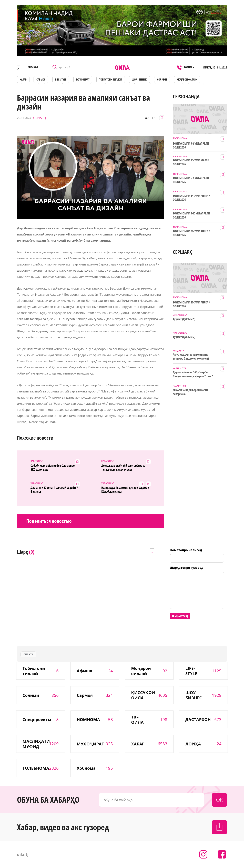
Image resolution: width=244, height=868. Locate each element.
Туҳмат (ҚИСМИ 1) (184, 319)
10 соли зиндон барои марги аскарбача (190, 392)
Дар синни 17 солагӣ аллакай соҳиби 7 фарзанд (54, 490)
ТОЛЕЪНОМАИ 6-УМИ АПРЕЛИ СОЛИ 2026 (191, 180)
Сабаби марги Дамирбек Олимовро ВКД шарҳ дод (53, 468)
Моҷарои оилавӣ (187, 80)
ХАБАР (23, 80)
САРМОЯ (41, 80)
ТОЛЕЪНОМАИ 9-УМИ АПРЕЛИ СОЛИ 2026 (191, 145)
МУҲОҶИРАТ (83, 80)
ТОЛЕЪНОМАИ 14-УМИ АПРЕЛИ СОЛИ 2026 (192, 198)
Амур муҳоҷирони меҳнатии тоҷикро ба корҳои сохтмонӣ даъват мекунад (191, 357)
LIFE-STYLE (61, 80)
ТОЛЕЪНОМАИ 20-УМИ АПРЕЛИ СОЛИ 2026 (192, 233)
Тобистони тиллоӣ (111, 80)
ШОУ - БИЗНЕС (140, 80)
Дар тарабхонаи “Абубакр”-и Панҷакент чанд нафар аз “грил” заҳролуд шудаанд (193, 374)
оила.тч (28, 654)
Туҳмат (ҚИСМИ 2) (184, 337)
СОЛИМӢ (162, 80)
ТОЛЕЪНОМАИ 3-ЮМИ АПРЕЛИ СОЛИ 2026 (191, 215)
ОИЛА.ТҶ (40, 118)
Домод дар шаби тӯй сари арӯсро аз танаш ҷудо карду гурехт (123, 468)
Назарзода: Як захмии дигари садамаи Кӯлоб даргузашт (125, 490)
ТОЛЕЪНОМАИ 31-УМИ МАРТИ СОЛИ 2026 (191, 162)
